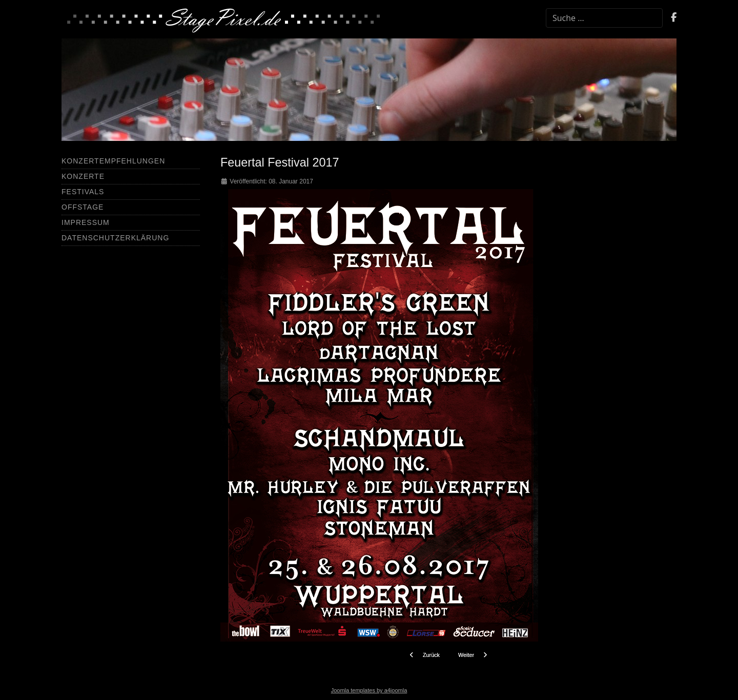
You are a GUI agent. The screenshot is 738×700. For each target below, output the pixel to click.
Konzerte (83, 176)
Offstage (83, 207)
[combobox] (604, 18)
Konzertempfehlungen (113, 161)
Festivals (83, 192)
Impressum (86, 222)
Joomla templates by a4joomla (369, 690)
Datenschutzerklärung (115, 238)
